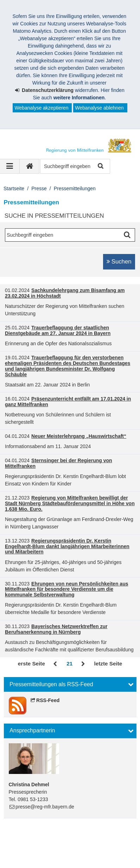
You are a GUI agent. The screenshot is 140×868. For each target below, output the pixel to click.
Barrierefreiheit (58, 850)
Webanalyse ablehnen (99, 108)
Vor (83, 664)
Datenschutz (62, 842)
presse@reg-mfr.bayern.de (45, 807)
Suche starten (100, 166)
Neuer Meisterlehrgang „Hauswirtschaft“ (79, 436)
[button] (70, 684)
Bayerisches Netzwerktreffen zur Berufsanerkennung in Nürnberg (56, 629)
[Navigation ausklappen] (10, 166)
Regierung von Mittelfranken (48, 835)
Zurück (56, 664)
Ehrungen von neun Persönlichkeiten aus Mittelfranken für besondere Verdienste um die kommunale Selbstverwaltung (66, 589)
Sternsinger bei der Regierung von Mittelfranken (59, 463)
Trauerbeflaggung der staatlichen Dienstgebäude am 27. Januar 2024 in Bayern (58, 330)
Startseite (14, 188)
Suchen (122, 262)
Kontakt (95, 842)
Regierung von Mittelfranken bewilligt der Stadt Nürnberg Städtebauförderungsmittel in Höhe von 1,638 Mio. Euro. (70, 503)
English (94, 850)
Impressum (24, 842)
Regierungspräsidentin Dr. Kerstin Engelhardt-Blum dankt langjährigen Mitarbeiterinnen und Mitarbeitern (67, 546)
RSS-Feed (48, 700)
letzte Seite (108, 664)
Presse (39, 188)
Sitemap (21, 850)
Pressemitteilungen (75, 188)
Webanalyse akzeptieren (41, 108)
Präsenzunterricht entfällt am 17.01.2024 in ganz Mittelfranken (68, 402)
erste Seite (31, 664)
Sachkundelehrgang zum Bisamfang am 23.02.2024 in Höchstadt (65, 293)
